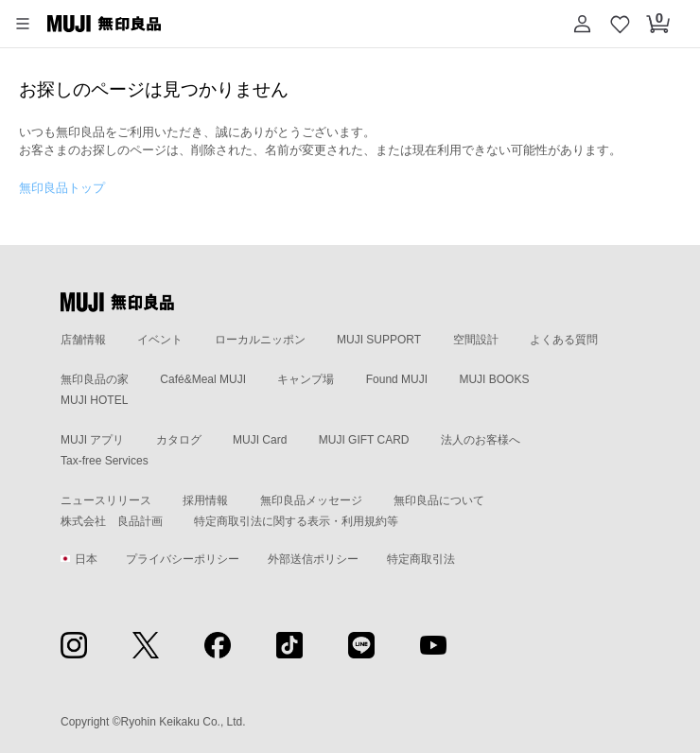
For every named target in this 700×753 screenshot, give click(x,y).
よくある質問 (564, 340)
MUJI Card (260, 440)
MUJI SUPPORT (379, 340)
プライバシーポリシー (183, 559)
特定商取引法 (421, 559)
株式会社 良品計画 (112, 521)
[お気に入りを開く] (620, 24)
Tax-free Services (105, 461)
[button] (23, 24)
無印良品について (439, 500)
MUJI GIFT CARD (364, 440)
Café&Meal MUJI (203, 379)
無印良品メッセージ (311, 500)
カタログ (179, 440)
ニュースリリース (106, 500)
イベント (160, 340)
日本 (79, 559)
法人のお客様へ (481, 440)
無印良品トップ (62, 188)
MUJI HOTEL (94, 400)
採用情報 (205, 500)
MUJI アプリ (92, 440)
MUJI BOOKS (494, 379)
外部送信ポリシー (313, 559)
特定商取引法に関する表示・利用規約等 (296, 521)
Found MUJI (397, 379)
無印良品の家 (95, 379)
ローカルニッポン (260, 340)
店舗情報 (83, 340)
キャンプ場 (306, 379)
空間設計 (476, 340)
